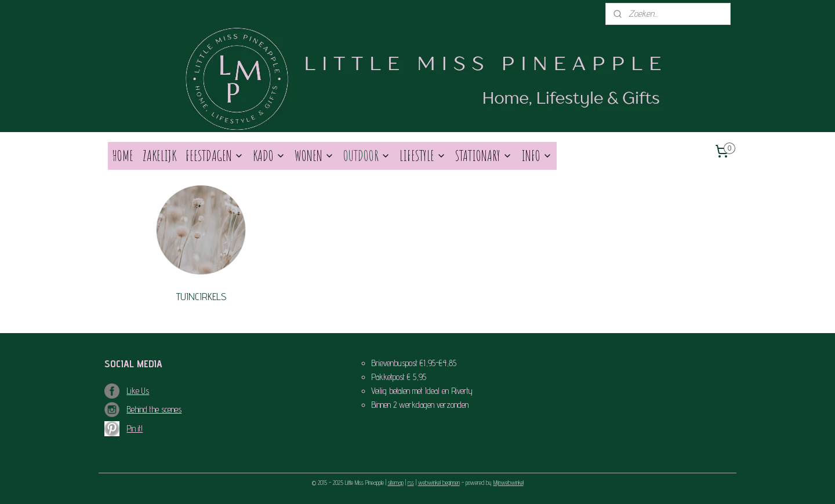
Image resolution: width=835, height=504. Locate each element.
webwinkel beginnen (439, 483)
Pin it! (135, 428)
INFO (537, 156)
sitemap (396, 483)
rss (411, 483)
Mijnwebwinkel (509, 483)
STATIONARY (484, 156)
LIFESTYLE (423, 156)
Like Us (138, 391)
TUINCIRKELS (201, 296)
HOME (123, 156)
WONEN (314, 156)
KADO (269, 156)
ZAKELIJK (159, 156)
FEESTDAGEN (215, 156)
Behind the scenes (154, 409)
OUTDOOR (367, 156)
